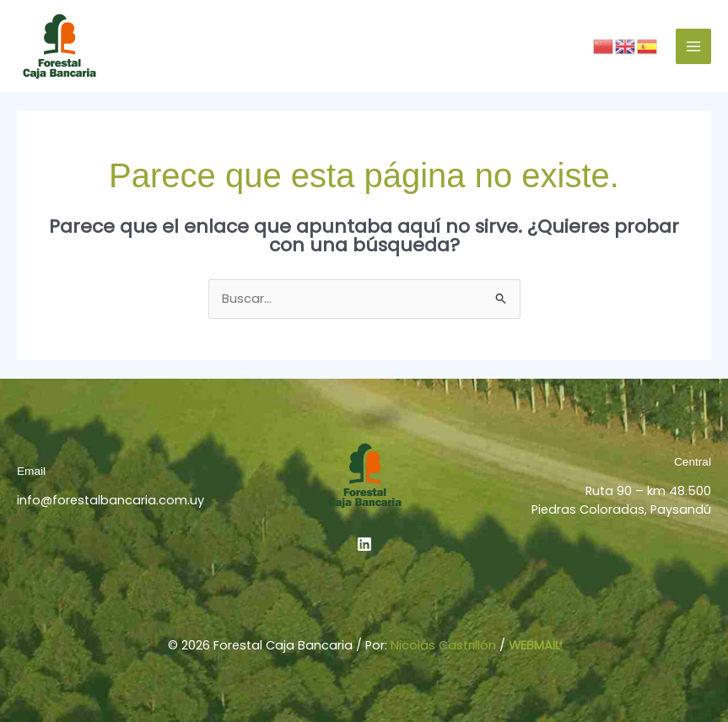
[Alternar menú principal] (693, 46)
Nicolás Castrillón (443, 645)
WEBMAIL (534, 645)
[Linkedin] (364, 544)
